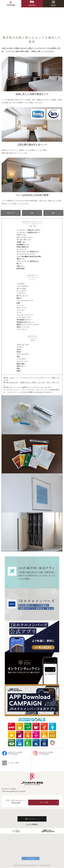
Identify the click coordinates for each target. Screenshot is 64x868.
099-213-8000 (16, 803)
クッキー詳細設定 (32, 824)
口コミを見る (31, 858)
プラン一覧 (44, 802)
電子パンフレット (32, 819)
